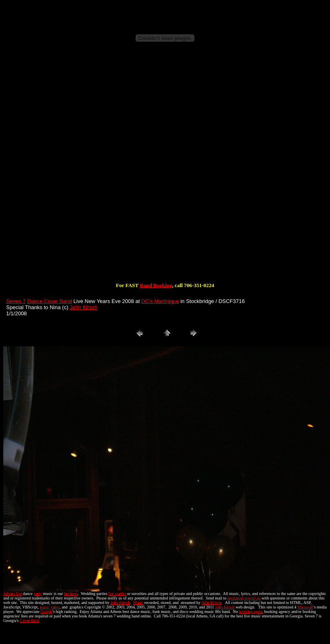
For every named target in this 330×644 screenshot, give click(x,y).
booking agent (251, 612)
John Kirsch (84, 307)
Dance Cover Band (49, 301)
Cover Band (29, 621)
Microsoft (305, 607)
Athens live (13, 594)
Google (46, 612)
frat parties (117, 594)
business (71, 594)
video (55, 607)
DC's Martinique (160, 301)
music (45, 607)
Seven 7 (16, 301)
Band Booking (156, 285)
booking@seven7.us (244, 598)
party (38, 594)
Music (138, 603)
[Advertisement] (98, 170)
